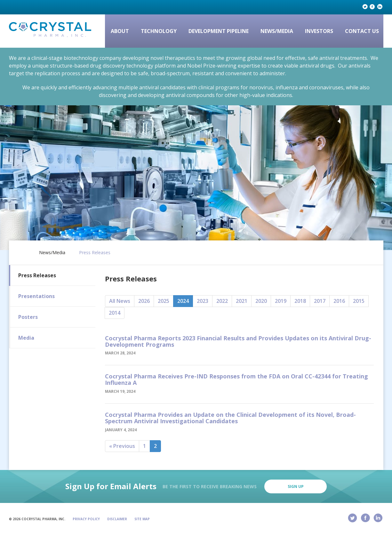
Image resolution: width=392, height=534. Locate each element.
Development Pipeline (219, 31)
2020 (261, 301)
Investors (319, 31)
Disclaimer (117, 519)
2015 (359, 301)
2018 (300, 301)
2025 (164, 301)
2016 (339, 301)
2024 (183, 301)
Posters (28, 317)
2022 (222, 301)
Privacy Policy (86, 519)
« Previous (122, 446)
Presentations (36, 296)
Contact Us (362, 31)
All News (120, 301)
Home (22, 251)
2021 (242, 301)
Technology (159, 31)
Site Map (142, 519)
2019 (281, 301)
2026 (144, 301)
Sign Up (296, 486)
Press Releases (95, 253)
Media (26, 338)
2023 (203, 301)
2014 (115, 313)
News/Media (277, 31)
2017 (320, 301)
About (120, 31)
